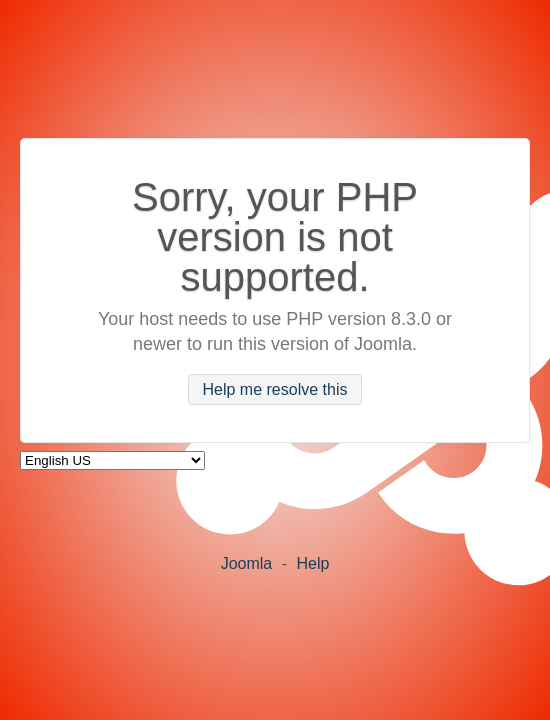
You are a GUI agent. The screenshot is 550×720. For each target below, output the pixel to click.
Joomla (247, 563)
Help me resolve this (275, 389)
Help (312, 563)
